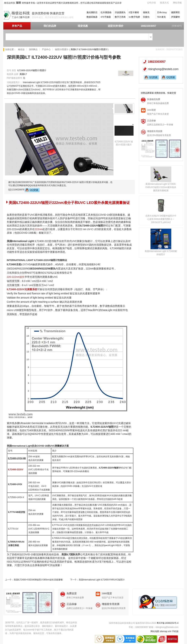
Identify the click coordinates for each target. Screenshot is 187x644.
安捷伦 (146, 17)
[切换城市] (177, 26)
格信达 (21, 49)
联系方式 (164, 3)
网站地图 (155, 631)
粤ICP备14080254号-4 (167, 623)
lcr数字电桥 (135, 17)
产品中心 (46, 49)
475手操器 (106, 17)
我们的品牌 (50, 26)
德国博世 (175, 12)
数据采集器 (92, 17)
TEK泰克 (161, 17)
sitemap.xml (165, 631)
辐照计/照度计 (62, 49)
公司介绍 (151, 3)
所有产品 (17, 26)
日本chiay (162, 12)
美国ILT (23, 74)
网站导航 (177, 3)
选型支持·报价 (116, 26)
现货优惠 (83, 26)
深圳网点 (33, 49)
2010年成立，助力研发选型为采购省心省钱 (53, 17)
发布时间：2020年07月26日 (169, 49)
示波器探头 (120, 12)
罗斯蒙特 (175, 17)
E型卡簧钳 (134, 12)
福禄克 (146, 12)
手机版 (175, 631)
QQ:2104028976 (24, 190)
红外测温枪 (106, 12)
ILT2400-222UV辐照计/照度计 (32, 70)
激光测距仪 (92, 12)
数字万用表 (120, 17)
